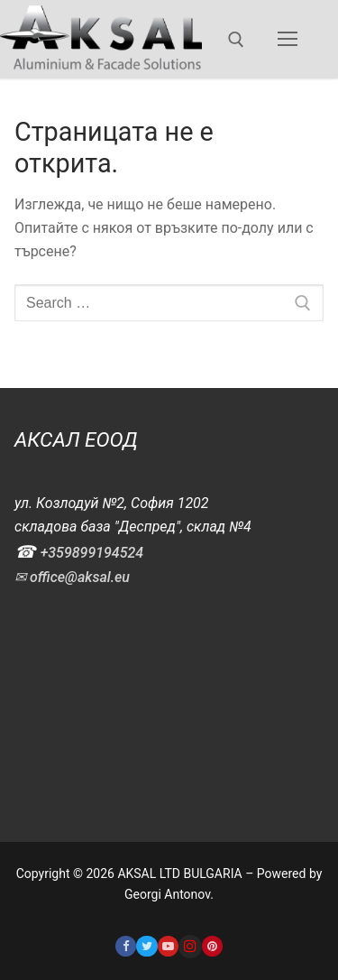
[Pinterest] (212, 946)
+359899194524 (92, 553)
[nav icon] (288, 40)
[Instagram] (190, 947)
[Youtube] (168, 946)
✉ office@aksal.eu (72, 577)
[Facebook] (126, 946)
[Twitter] (146, 946)
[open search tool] (236, 40)
